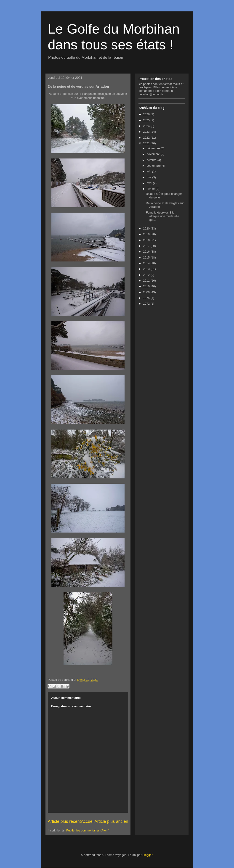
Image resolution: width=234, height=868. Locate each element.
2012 (147, 275)
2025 (147, 120)
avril (150, 183)
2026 (147, 114)
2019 (147, 234)
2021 (147, 143)
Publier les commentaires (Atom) (88, 830)
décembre (154, 148)
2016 (147, 252)
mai (150, 177)
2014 (147, 263)
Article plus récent (64, 821)
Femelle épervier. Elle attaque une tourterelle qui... (162, 216)
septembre (154, 166)
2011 (147, 281)
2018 (147, 240)
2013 (147, 269)
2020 (147, 228)
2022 (147, 138)
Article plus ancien (111, 821)
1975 (147, 298)
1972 (147, 304)
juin (149, 171)
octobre (152, 160)
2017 (147, 246)
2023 (147, 132)
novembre (154, 154)
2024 (147, 126)
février (151, 189)
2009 (147, 292)
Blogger (147, 855)
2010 (147, 286)
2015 (147, 257)
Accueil (88, 821)
